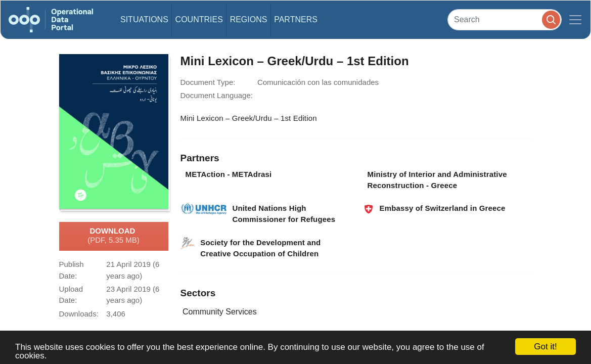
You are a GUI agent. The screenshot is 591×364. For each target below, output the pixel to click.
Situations (144, 19)
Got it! (545, 347)
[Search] (505, 19)
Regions (249, 19)
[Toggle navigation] (575, 20)
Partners (296, 19)
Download (113, 236)
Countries (199, 19)
